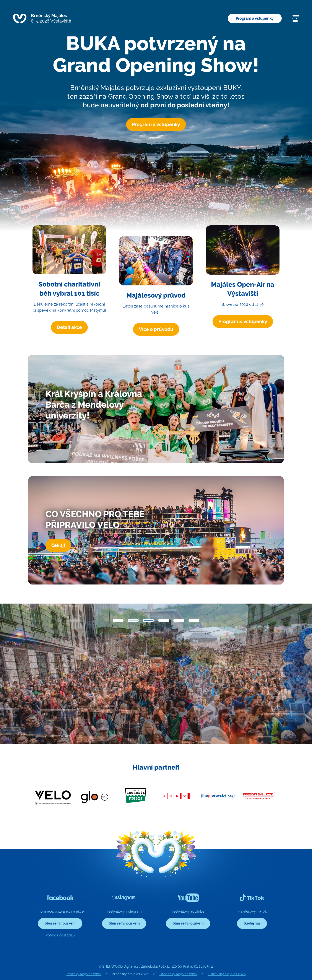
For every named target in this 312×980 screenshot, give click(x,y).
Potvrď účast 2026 (60, 935)
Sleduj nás (252, 923)
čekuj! (58, 545)
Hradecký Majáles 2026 (178, 974)
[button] (118, 620)
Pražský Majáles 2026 (84, 974)
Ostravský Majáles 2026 (227, 974)
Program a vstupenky (255, 18)
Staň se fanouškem (60, 923)
